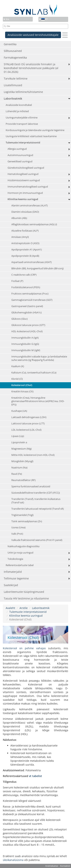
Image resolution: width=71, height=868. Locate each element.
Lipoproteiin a (19, 442)
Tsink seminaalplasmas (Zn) (27, 521)
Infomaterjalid (13, 572)
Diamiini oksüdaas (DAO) (25, 212)
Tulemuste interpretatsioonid (23, 143)
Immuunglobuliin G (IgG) (25, 344)
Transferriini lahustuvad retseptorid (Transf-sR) (38, 509)
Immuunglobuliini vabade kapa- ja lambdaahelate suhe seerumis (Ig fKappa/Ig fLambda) (39, 358)
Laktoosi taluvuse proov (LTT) (28, 424)
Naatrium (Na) (19, 468)
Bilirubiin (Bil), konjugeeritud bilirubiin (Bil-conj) (37, 268)
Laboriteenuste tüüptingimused (24, 592)
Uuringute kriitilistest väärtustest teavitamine (31, 136)
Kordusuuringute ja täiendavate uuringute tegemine (35, 130)
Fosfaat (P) (17, 281)
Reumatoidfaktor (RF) (23, 480)
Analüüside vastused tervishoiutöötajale (33, 35)
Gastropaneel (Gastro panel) (27, 306)
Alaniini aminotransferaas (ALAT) (30, 206)
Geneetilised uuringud (20, 161)
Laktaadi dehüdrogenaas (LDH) (29, 417)
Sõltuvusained (13, 51)
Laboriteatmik (13, 99)
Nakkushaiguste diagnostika (23, 546)
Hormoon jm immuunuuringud (25, 193)
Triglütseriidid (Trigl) (22, 515)
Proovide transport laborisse (22, 124)
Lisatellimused (13, 85)
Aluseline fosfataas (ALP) (25, 231)
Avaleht (10, 608)
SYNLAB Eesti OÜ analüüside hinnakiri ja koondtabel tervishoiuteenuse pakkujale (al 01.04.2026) (31, 68)
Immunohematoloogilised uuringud (28, 187)
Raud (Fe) (17, 474)
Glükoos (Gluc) (20, 319)
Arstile (24, 608)
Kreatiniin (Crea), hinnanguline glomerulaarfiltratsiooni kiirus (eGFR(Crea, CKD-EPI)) (38, 401)
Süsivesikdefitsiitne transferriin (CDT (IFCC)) (36, 493)
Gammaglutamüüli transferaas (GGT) (32, 300)
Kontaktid (65, 866)
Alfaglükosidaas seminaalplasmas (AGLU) (34, 224)
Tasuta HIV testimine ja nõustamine (26, 598)
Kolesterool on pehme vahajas (24, 648)
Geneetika (10, 44)
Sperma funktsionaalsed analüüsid (31, 486)
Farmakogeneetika (15, 58)
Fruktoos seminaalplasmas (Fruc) (30, 294)
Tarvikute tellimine (16, 78)
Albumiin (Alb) (19, 218)
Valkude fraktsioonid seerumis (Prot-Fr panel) (37, 540)
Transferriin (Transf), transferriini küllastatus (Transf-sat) (36, 501)
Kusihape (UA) (19, 411)
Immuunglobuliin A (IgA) (25, 338)
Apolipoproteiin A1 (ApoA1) (27, 250)
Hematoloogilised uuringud (23, 174)
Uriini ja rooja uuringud (20, 553)
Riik (6, 19)
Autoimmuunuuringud (20, 155)
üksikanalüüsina (13, 860)
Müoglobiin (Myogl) (22, 461)
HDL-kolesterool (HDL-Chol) (27, 331)
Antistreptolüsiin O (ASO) (25, 243)
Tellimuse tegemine (16, 578)
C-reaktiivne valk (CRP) (24, 275)
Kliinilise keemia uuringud (23, 199)
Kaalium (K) (18, 366)
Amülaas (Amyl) (20, 237)
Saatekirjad (11, 585)
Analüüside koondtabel (19, 105)
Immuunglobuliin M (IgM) (26, 350)
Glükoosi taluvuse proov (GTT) (28, 325)
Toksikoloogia (15, 559)
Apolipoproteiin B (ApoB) (25, 256)
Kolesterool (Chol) (22, 385)
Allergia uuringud (17, 149)
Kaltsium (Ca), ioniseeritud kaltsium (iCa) (34, 373)
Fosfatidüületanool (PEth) (26, 287)
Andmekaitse (52, 866)
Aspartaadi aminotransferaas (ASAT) (32, 262)
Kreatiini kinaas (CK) (22, 391)
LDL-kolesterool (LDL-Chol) (26, 430)
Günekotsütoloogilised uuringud (26, 168)
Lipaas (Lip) (18, 436)
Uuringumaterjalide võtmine (22, 118)
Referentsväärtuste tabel (20, 565)
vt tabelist (35, 776)
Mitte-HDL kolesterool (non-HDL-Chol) (33, 455)
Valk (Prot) (17, 534)
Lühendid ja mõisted (17, 111)
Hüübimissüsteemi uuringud (24, 180)
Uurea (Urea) (18, 527)
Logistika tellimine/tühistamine (23, 92)
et (43, 19)
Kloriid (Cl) (17, 379)
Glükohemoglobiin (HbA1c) (27, 313)
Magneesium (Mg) (21, 449)
